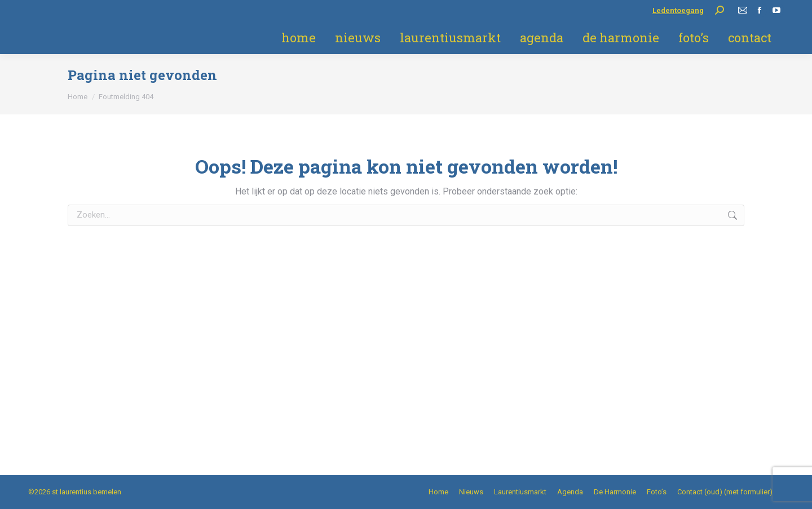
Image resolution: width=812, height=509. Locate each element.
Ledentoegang (678, 10)
